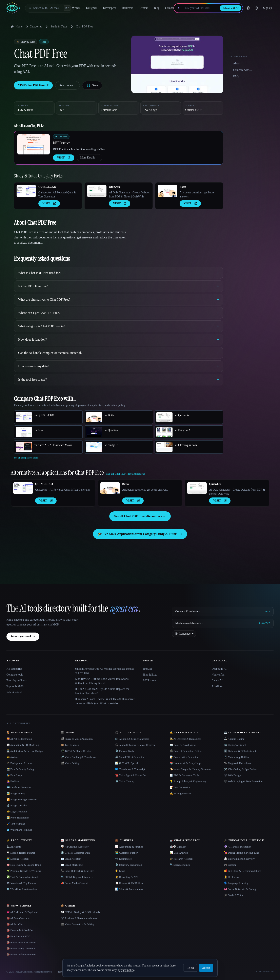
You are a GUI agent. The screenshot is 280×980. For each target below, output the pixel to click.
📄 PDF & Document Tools (184, 775)
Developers (109, 8)
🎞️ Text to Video (70, 745)
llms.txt (147, 669)
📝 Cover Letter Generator (184, 757)
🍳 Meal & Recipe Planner (21, 853)
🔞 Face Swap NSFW (18, 936)
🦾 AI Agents (14, 847)
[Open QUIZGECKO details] (26, 191)
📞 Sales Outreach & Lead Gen (77, 871)
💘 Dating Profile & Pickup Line (242, 853)
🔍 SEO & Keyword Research (77, 877)
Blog (157, 8)
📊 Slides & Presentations (129, 889)
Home (17, 27)
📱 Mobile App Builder (237, 757)
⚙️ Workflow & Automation (22, 889)
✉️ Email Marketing (72, 865)
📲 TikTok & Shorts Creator (76, 751)
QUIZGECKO (47, 187)
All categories (14, 669)
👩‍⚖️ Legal (120, 871)
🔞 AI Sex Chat (15, 924)
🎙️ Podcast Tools (124, 751)
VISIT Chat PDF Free (33, 85)
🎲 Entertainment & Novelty (239, 859)
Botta (183, 187)
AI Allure (217, 686)
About (237, 63)
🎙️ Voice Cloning (125, 781)
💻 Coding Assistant (235, 745)
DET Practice (62, 143)
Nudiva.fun (218, 675)
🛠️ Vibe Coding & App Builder (241, 769)
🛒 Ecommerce (123, 859)
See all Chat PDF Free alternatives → (140, 516)
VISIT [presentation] (64, 158)
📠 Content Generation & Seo (186, 751)
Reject (190, 968)
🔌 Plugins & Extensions (237, 763)
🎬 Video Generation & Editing (78, 924)
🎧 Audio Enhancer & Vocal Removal (135, 745)
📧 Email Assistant (71, 859)
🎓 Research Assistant (182, 859)
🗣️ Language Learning (236, 883)
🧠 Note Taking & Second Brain (24, 865)
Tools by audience (17, 680)
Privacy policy (126, 970)
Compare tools (15, 675)
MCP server (150, 680)
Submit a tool (14, 692)
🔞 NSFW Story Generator (21, 948)
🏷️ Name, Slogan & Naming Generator (191, 769)
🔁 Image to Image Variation (22, 799)
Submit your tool (23, 637)
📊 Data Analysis (179, 853)
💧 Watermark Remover (19, 830)
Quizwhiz (115, 187)
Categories (33, 27)
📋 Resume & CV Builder (129, 883)
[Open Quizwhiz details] (97, 191)
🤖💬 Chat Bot (178, 847)
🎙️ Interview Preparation (128, 865)
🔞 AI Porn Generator (18, 918)
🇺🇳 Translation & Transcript (130, 769)
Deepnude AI (219, 669)
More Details (89, 158)
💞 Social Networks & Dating (240, 889)
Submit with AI (231, 8)
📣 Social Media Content (74, 883)
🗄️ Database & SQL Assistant (240, 751)
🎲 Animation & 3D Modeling (23, 745)
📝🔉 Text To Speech (127, 763)
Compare (170, 8)
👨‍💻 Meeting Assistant (18, 859)
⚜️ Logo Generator (17, 812)
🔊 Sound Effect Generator (129, 757)
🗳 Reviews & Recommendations (79, 918)
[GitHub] (248, 8)
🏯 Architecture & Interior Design (25, 751)
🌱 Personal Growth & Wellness (24, 871)
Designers (92, 8)
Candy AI (217, 680)
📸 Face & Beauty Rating (20, 769)
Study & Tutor (59, 27)
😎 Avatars (12, 757)
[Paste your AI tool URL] (200, 8)
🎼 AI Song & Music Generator (132, 739)
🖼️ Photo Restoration (18, 818)
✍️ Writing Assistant (181, 793)
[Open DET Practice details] (34, 144)
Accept (206, 968)
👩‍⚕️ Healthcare (232, 877)
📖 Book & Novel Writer (183, 745)
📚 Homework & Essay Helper (186, 763)
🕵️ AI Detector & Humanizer (185, 739)
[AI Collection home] (13, 8)
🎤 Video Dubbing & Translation (78, 757)
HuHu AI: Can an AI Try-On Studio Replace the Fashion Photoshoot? (102, 691)
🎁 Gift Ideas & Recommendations (243, 871)
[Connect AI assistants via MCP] (223, 612)
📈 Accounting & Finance (129, 847)
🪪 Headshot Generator (19, 787)
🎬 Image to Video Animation (77, 739)
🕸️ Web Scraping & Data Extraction (243, 781)
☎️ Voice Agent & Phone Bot (131, 775)
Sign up (268, 8)
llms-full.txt (150, 675)
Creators (144, 8)
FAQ (236, 76)
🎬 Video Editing (70, 763)
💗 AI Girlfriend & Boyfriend (22, 912)
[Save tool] (92, 85)
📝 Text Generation (180, 787)
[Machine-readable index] (223, 623)
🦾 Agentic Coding (234, 739)
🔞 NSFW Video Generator (21, 954)
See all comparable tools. (26, 458)
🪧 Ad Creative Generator (75, 847)
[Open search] (49, 8)
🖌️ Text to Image (16, 824)
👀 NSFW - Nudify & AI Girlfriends (80, 912)
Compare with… (243, 70)
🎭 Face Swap (14, 775)
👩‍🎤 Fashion (13, 781)
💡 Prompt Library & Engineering (188, 781)
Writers (76, 8)
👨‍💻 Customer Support (127, 853)
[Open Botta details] (167, 191)
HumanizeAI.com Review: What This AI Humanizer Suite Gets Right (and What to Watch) (105, 701)
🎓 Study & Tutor (234, 895)
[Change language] (256, 8)
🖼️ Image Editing (16, 793)
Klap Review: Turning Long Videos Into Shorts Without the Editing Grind (102, 681)
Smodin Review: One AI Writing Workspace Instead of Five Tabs (105, 671)
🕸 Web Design (233, 775)
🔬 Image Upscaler (17, 805)
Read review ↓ (68, 85)
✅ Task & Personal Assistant (22, 877)
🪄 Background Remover (20, 763)
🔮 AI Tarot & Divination (238, 847)
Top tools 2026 (15, 686)
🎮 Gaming (230, 865)
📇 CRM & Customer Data (75, 853)
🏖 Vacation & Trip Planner (21, 883)
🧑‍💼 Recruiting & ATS (127, 877)
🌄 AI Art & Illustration (19, 739)
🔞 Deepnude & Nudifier (20, 930)
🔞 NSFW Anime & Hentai (21, 942)
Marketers (127, 8)
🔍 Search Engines (180, 865)
